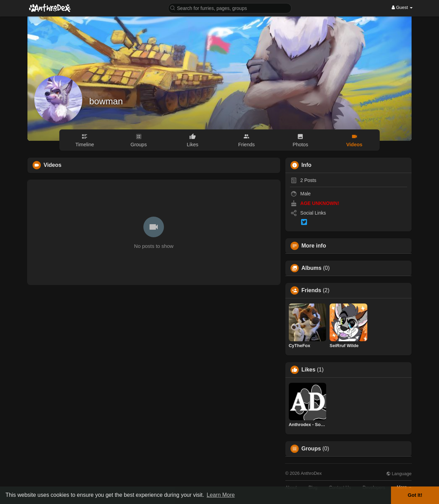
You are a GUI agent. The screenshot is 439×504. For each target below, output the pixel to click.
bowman (106, 101)
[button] (230, 8)
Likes (309, 370)
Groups (311, 449)
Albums (312, 268)
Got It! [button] (415, 495)
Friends (311, 290)
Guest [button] (402, 7)
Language (399, 474)
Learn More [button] (221, 495)
